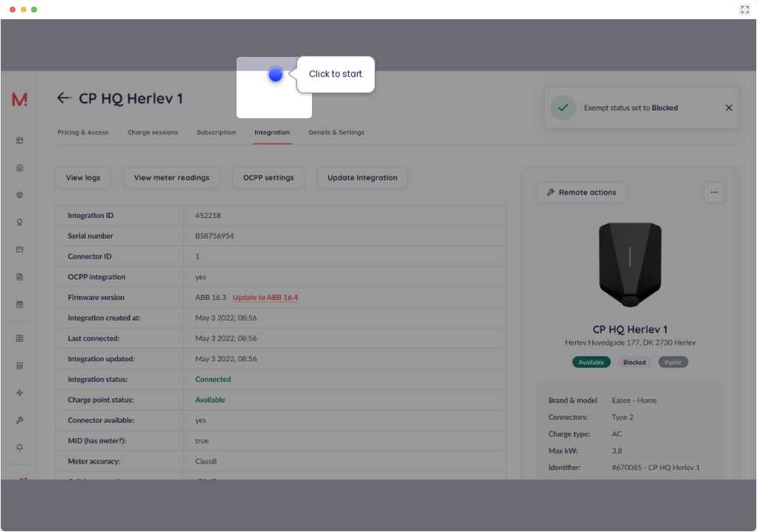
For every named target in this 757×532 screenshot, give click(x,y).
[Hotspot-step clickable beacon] (275, 74)
